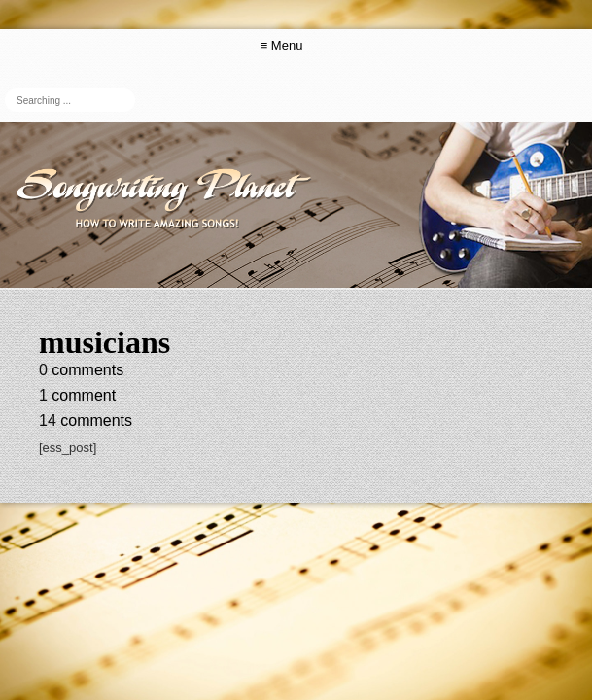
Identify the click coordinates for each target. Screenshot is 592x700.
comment (77, 395)
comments (81, 370)
